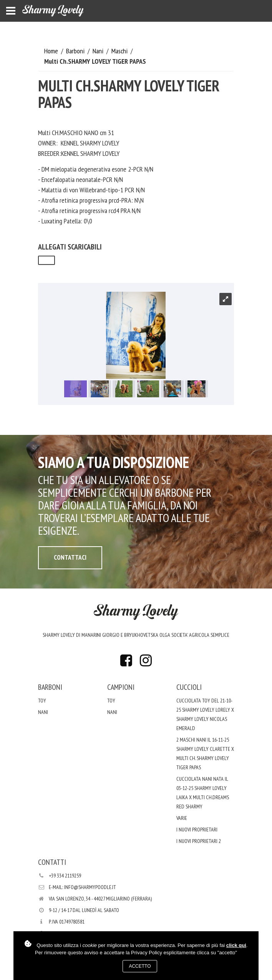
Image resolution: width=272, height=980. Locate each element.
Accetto (140, 966)
